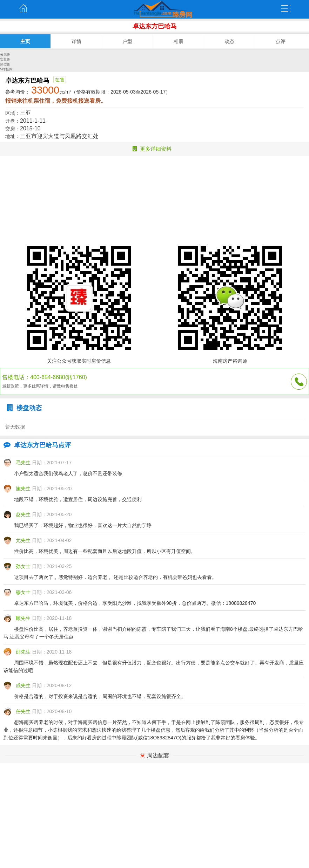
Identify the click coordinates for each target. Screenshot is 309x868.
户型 (127, 41)
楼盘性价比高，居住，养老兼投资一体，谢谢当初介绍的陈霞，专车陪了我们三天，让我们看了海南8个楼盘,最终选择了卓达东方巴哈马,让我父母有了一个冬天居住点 (153, 633)
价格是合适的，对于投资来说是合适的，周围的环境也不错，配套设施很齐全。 (100, 696)
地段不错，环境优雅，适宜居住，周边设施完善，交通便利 (78, 499)
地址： (13, 136)
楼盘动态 (23, 408)
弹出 (286, 8)
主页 (23, 8)
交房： (13, 129)
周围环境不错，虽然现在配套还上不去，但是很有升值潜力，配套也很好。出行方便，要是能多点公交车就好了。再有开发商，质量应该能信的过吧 (154, 667)
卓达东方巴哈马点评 (35, 445)
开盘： (13, 121)
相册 (179, 41)
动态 (229, 41)
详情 (76, 41)
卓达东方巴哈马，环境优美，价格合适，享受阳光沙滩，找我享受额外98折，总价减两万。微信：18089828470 (135, 603)
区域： (13, 113)
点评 (281, 41)
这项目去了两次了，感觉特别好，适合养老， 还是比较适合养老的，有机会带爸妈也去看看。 (115, 577)
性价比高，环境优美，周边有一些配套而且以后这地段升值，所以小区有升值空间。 (105, 551)
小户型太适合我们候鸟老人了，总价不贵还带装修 (68, 473)
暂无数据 (15, 427)
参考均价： (18, 92)
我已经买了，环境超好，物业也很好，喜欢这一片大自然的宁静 (83, 525)
